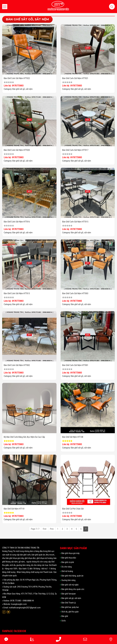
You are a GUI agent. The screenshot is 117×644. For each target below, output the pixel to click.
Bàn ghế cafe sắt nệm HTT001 (75, 365)
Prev (52, 529)
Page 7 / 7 (35, 529)
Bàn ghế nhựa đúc (69, 558)
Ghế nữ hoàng (67, 571)
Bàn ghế (65, 616)
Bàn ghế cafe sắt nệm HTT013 (17, 293)
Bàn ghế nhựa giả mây (70, 553)
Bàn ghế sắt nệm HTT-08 (73, 437)
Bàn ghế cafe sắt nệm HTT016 (17, 222)
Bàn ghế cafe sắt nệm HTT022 (17, 78)
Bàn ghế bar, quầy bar (70, 607)
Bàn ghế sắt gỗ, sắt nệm (22, 89)
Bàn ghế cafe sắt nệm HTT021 (75, 78)
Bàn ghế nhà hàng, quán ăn (72, 576)
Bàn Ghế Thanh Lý (69, 603)
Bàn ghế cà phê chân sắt (73, 509)
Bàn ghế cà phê (68, 562)
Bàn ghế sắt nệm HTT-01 (14, 509)
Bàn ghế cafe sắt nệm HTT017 (75, 150)
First (45, 529)
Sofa (64, 621)
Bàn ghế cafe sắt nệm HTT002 (17, 365)
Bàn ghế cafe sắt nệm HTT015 (75, 222)
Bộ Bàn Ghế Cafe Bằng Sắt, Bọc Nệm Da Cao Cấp (24, 437)
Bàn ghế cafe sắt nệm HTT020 (17, 150)
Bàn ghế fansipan (69, 594)
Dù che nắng (67, 567)
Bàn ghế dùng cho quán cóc (73, 589)
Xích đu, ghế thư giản (70, 612)
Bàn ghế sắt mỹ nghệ (70, 585)
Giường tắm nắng (68, 580)
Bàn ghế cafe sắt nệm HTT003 (75, 293)
